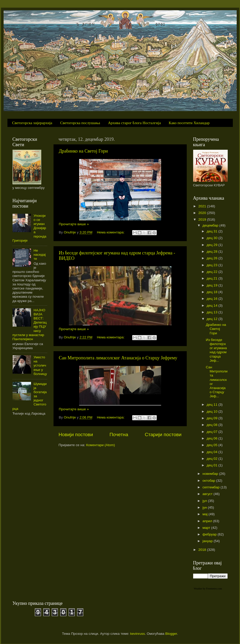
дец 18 (213, 292)
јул (205, 501)
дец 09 (213, 418)
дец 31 (213, 231)
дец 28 (213, 251)
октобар (209, 481)
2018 (203, 550)
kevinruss (138, 634)
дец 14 (213, 305)
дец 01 (213, 465)
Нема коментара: (111, 232)
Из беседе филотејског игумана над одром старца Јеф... (216, 350)
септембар (212, 487)
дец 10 (213, 411)
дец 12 (213, 319)
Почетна (119, 434)
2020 (203, 213)
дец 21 (213, 278)
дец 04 (213, 452)
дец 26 (213, 258)
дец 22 (213, 272)
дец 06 (213, 438)
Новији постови (76, 434)
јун (205, 507)
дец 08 (213, 425)
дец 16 (213, 299)
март (207, 528)
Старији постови (163, 434)
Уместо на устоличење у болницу (40, 366)
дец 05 (213, 445)
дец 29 (213, 245)
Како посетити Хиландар (189, 123)
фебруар (210, 534)
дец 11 (213, 405)
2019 (203, 219)
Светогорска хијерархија (32, 123)
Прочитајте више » (74, 224)
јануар (208, 541)
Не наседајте (40, 255)
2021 (203, 206)
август (208, 494)
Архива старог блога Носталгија (134, 123)
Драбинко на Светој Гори (83, 151)
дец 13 (213, 312)
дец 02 (213, 459)
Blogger (171, 634)
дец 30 (213, 238)
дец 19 (213, 285)
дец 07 (213, 432)
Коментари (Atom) (100, 445)
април (208, 521)
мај (206, 514)
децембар (211, 225)
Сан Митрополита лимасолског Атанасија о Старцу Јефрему (118, 358)
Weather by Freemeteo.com (208, 589)
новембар (211, 474)
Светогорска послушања (80, 123)
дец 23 (213, 265)
